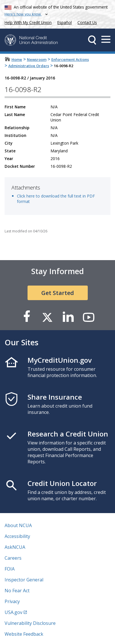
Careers (13, 558)
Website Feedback (24, 634)
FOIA (10, 569)
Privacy (12, 601)
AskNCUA (15, 547)
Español (65, 22)
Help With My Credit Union (27, 22)
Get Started (58, 293)
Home (17, 59)
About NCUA (18, 525)
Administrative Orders (29, 66)
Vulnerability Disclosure (30, 623)
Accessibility (17, 536)
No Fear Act (17, 591)
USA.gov (13, 612)
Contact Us (87, 22)
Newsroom (37, 59)
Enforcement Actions (70, 59)
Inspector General (24, 580)
